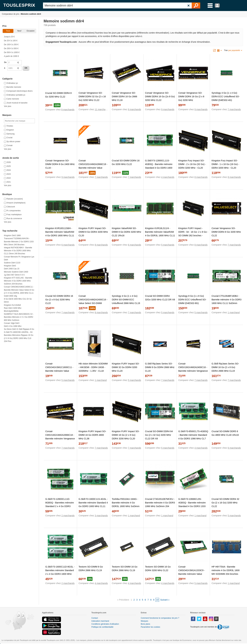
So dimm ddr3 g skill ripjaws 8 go (19, 329)
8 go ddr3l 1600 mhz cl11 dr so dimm (18, 300)
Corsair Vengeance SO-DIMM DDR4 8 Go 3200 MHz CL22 (226, 232)
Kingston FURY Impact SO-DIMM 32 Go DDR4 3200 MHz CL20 (126, 367)
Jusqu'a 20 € (9, 37)
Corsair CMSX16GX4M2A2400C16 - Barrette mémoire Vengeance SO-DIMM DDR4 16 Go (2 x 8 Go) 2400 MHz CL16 (193, 371)
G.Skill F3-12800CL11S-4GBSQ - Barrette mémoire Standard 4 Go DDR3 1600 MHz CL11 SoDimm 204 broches (159, 168)
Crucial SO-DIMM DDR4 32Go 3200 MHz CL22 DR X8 (160, 298)
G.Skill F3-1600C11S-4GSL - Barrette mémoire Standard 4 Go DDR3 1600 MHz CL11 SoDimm (93, 504)
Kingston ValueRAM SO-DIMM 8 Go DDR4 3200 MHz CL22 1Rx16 (126, 232)
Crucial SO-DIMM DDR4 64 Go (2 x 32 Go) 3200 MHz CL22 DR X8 (159, 435)
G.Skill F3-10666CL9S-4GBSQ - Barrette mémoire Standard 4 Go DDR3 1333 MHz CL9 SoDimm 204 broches (192, 506)
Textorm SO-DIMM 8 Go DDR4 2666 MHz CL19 (91, 569)
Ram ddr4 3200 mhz (13, 308)
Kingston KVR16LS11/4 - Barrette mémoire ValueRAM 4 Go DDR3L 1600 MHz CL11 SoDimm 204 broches (160, 234)
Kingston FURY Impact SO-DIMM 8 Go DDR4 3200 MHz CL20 (93, 232)
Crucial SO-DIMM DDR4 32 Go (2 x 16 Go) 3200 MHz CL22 (225, 503)
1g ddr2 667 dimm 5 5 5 (14, 275)
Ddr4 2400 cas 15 (12, 269)
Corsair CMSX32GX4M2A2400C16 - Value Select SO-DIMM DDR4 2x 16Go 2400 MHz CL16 (93, 303)
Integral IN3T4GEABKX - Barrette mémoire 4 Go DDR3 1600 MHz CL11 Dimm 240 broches (18, 251)
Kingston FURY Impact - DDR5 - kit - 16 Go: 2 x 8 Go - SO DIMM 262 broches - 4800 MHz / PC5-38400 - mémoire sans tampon (193, 235)
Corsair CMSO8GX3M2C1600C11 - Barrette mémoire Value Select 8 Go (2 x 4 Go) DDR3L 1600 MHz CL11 (19, 290)
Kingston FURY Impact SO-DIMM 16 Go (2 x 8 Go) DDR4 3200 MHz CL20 (126, 435)
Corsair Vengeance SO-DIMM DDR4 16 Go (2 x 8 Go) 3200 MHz (191, 96)
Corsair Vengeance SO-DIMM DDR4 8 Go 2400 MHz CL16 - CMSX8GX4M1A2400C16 (60, 166)
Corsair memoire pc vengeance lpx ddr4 (19, 258)
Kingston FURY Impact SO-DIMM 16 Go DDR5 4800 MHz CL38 (92, 435)
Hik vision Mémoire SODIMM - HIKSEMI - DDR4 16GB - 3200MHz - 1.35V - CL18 (93, 367)
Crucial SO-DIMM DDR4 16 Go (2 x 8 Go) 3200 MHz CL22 (59, 300)
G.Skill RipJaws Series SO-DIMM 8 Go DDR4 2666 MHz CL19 (160, 367)
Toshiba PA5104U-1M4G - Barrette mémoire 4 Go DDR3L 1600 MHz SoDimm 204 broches (126, 504)
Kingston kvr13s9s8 (12, 305)
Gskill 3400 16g (10, 296)
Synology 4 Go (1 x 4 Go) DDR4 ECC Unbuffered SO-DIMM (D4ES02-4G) (226, 96)
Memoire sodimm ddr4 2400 (16, 272)
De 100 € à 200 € (11, 45)
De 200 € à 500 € (11, 48)
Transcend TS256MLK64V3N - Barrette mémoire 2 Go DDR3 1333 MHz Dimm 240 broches (19, 241)
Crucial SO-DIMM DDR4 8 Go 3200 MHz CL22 (58, 95)
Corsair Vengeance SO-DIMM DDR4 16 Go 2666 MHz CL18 (125, 96)
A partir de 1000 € (11, 56)
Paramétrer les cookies (151, 627)
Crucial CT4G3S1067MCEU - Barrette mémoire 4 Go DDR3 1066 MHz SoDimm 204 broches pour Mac (160, 504)
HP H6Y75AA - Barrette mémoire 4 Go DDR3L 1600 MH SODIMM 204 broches (226, 570)
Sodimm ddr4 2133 (12, 263)
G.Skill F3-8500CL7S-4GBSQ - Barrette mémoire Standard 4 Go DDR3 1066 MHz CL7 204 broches (193, 437)
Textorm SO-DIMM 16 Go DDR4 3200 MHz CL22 (158, 569)
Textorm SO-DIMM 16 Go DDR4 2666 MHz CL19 (125, 569)
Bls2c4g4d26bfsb (11, 311)
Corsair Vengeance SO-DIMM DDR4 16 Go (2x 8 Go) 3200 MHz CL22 (160, 96)
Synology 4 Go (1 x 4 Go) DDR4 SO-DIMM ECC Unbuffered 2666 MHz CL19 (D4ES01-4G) (126, 301)
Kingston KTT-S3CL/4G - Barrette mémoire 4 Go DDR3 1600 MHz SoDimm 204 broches (18, 281)
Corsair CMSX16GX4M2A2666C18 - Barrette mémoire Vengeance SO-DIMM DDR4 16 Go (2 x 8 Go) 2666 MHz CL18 (60, 439)
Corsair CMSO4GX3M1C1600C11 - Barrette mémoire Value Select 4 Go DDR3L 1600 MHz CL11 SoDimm (59, 371)
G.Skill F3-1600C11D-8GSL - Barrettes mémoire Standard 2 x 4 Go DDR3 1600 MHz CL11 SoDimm (60, 572)
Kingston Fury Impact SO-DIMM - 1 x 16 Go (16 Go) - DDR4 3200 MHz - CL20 (225, 164)
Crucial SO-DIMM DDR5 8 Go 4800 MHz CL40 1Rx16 (225, 433)
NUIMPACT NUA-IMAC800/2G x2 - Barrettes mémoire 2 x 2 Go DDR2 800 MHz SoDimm (19, 317)
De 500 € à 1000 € (12, 52)
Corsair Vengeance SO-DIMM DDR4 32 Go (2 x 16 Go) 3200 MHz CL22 (92, 96)
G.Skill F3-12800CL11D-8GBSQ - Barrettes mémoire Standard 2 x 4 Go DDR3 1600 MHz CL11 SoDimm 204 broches (60, 506)
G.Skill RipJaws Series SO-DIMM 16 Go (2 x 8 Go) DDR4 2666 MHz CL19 (225, 367)
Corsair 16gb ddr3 (12, 323)
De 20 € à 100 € (11, 41)
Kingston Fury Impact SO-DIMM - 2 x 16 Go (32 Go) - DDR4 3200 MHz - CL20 (192, 164)
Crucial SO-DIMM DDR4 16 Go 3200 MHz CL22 (126, 162)
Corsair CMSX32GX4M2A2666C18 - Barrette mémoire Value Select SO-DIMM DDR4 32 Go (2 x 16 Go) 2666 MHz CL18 (93, 170)
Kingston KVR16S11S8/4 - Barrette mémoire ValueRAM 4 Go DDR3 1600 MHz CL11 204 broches (60, 234)
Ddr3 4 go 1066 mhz (13, 326)
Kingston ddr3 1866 (12, 235)
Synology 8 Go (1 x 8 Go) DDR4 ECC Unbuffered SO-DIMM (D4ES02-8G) (192, 300)
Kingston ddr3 (10, 266)
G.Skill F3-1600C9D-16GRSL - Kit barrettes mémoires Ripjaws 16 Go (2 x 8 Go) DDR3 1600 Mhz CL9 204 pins (19, 337)
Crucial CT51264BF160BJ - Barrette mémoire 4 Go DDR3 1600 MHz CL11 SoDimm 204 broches (227, 301)
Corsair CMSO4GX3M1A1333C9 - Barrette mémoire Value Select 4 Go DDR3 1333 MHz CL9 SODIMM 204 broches (193, 574)
